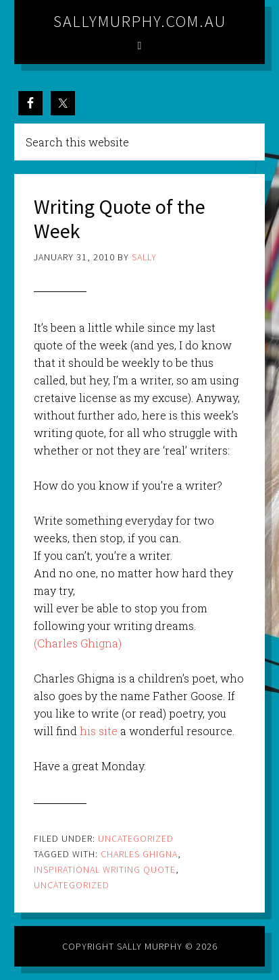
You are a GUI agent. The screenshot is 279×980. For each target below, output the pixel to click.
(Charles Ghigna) (78, 643)
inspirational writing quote (105, 869)
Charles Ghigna (139, 854)
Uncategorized (136, 838)
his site (99, 731)
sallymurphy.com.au (140, 21)
